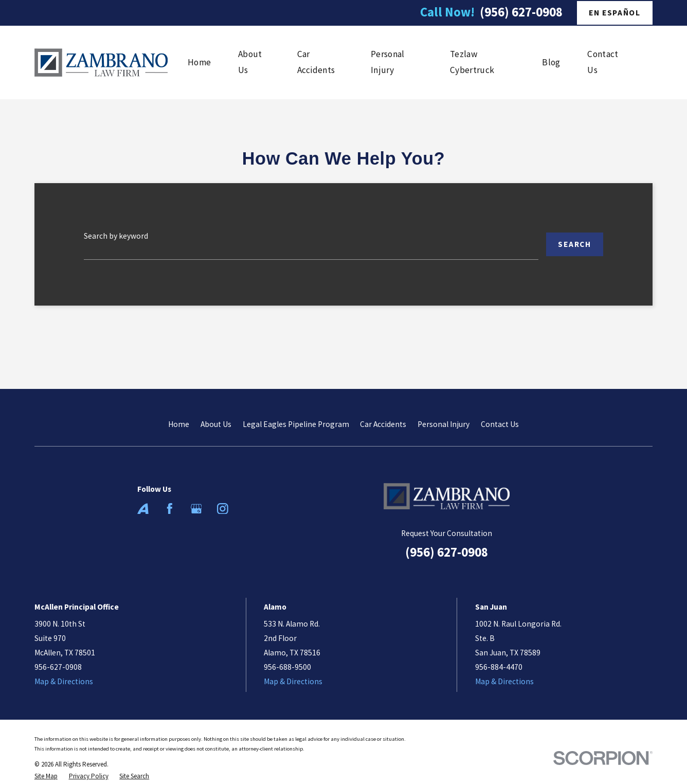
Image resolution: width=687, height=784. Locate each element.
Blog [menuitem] (551, 62)
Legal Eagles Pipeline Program (296, 424)
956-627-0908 (58, 667)
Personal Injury (444, 424)
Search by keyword (116, 236)
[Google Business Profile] (196, 509)
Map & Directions (64, 681)
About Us (216, 424)
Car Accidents (383, 424)
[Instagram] (223, 509)
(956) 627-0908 (521, 12)
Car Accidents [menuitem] (316, 62)
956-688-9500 (287, 667)
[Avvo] (143, 509)
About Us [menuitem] (250, 62)
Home (179, 424)
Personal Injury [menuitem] (387, 62)
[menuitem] (46, 776)
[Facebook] (170, 509)
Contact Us (500, 424)
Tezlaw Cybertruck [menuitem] (472, 62)
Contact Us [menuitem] (603, 62)
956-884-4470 (499, 667)
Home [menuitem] (199, 62)
